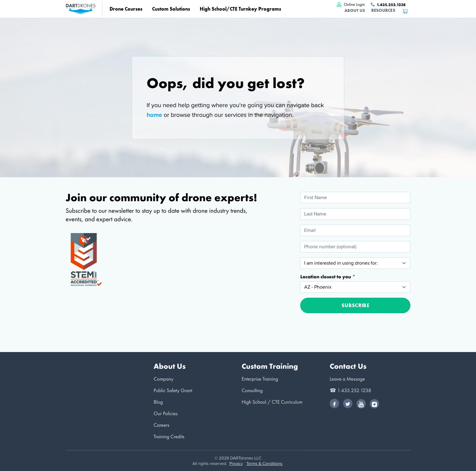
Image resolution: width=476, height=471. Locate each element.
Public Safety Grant (173, 390)
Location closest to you (326, 277)
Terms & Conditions (264, 463)
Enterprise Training (260, 379)
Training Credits (169, 437)
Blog (158, 402)
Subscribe (355, 305)
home (154, 115)
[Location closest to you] (355, 287)
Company (163, 379)
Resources (383, 10)
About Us (355, 10)
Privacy (236, 463)
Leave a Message (347, 379)
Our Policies (166, 413)
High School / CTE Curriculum (272, 402)
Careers (161, 425)
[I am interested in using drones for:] (355, 263)
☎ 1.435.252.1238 (350, 390)
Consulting (252, 390)
